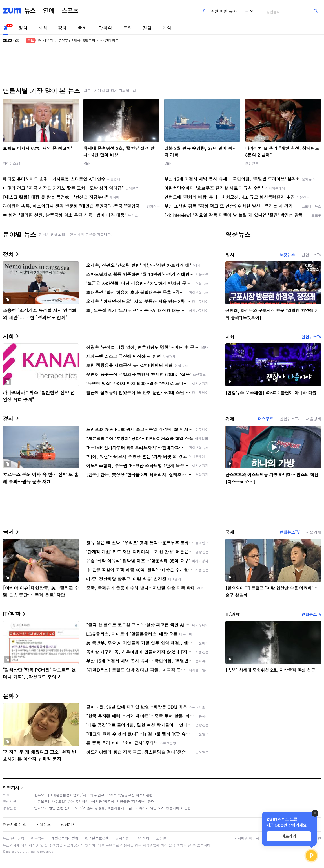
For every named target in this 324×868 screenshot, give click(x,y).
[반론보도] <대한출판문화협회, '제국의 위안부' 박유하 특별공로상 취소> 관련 (93, 795)
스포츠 (70, 11)
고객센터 (143, 838)
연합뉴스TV (311, 255)
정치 (23, 28)
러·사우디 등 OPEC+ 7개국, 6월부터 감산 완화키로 (78, 40)
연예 (49, 11)
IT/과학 (105, 28)
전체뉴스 (43, 824)
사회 (43, 28)
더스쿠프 (265, 419)
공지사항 (122, 838)
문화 (127, 28)
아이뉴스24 (12, 163)
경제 (63, 28)
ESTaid (11, 852)
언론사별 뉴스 (14, 824)
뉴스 (30, 11)
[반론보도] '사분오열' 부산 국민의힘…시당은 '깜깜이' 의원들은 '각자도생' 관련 (93, 801)
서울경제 (314, 419)
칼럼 (147, 28)
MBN (87, 163)
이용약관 (38, 838)
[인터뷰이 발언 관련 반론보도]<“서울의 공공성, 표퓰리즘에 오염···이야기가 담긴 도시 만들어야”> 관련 (112, 808)
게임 (167, 28)
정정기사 (11, 787)
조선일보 (252, 163)
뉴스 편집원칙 (14, 838)
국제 (82, 28)
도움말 (161, 838)
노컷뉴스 (287, 255)
